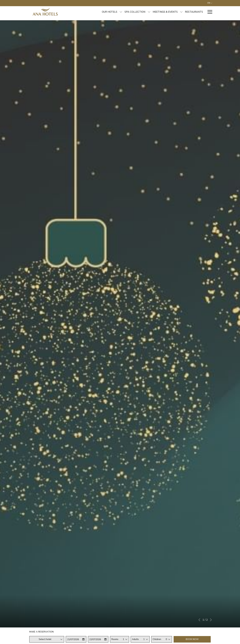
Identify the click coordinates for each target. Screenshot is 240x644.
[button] (76, 639)
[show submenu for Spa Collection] (124, 12)
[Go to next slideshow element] (211, 620)
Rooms (115, 639)
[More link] (209, 12)
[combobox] (47, 639)
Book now (192, 639)
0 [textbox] (166, 639)
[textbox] (47, 639)
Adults (135, 639)
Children (157, 639)
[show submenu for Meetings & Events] (157, 12)
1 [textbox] (123, 639)
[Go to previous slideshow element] (199, 620)
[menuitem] (85, 12)
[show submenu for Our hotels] (96, 12)
